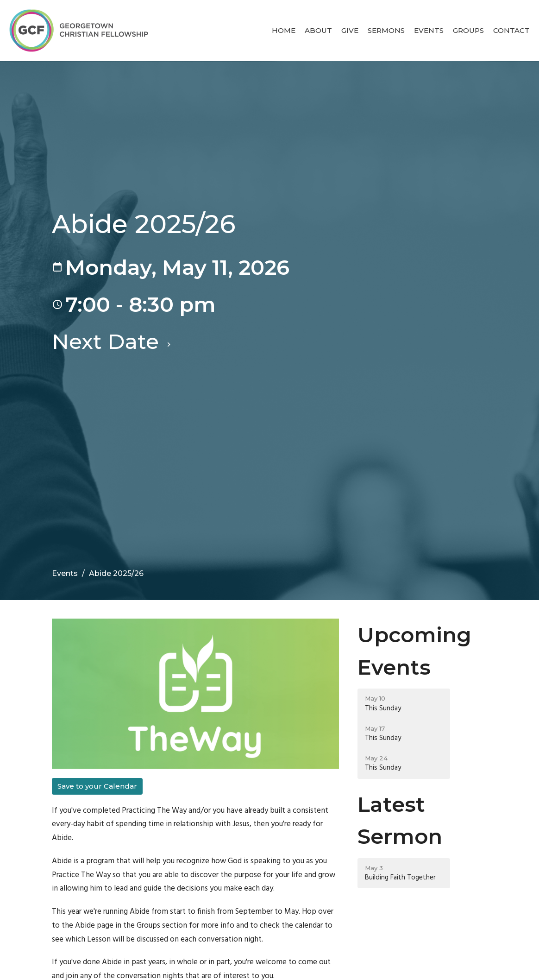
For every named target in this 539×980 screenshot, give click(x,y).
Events (429, 30)
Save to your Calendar (97, 786)
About (318, 30)
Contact (511, 30)
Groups (468, 30)
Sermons (386, 30)
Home (284, 30)
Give (350, 30)
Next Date (113, 341)
